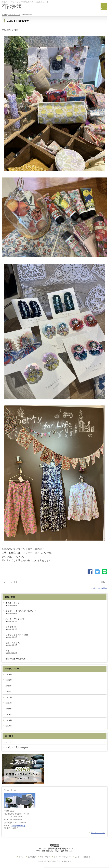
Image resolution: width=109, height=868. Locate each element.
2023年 (9, 692)
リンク (77, 857)
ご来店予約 (32, 857)
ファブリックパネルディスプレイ (21, 612)
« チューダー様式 (10, 582)
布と (11, 652)
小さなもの (11, 628)
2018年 (9, 720)
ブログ (9, 742)
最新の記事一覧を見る (16, 659)
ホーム (21, 857)
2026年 (9, 674)
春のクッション (13, 604)
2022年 (9, 697)
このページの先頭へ (98, 588)
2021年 (9, 703)
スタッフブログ (14, 15)
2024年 (9, 686)
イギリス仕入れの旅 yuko (17, 747)
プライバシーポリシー (62, 857)
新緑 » (103, 582)
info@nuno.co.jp (18, 825)
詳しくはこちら (98, 833)
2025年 (9, 680)
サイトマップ (45, 857)
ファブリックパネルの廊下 (18, 636)
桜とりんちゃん (13, 644)
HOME (4, 15)
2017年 (9, 726)
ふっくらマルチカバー (16, 620)
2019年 (9, 714)
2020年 (9, 709)
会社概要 (87, 857)
